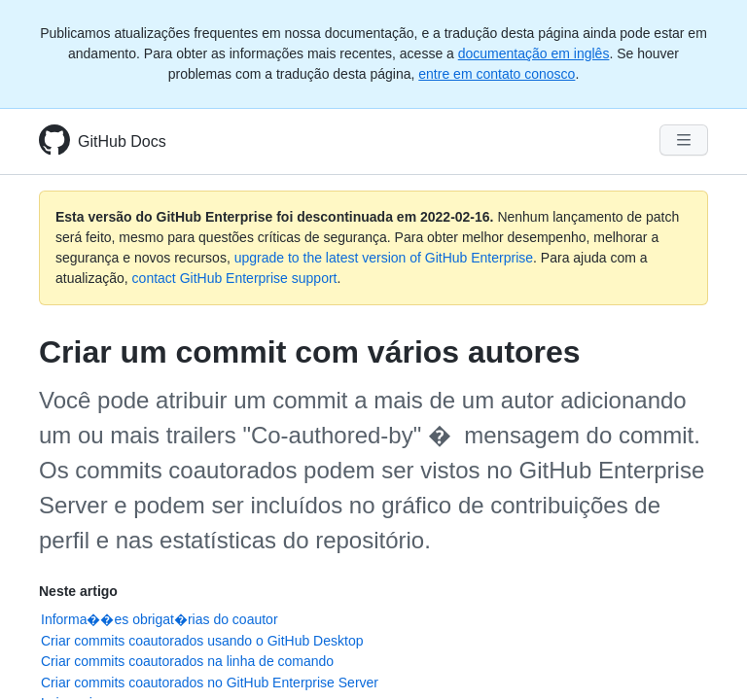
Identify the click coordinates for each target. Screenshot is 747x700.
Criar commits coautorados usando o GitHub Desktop (202, 641)
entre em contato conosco (497, 74)
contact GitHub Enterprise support (235, 278)
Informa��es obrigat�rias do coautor (160, 619)
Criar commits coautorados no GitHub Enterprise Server (210, 682)
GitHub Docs (122, 141)
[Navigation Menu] (684, 140)
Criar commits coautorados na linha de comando (187, 661)
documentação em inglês (534, 53)
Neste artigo (78, 591)
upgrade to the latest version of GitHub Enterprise (384, 258)
